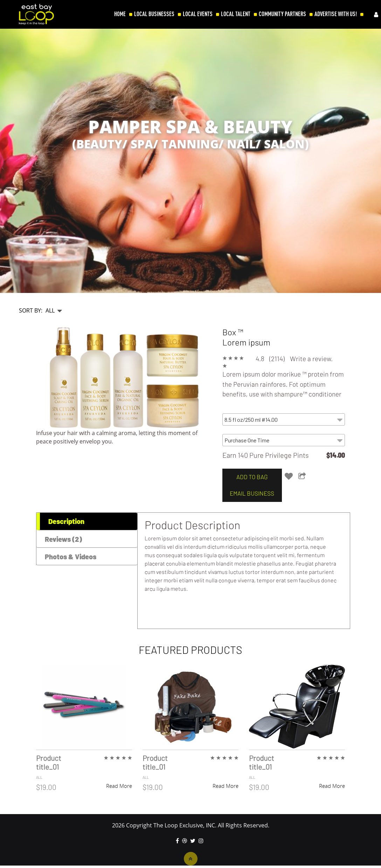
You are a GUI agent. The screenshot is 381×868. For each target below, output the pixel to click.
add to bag (250, 477)
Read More (119, 786)
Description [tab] (66, 521)
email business (250, 493)
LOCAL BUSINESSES (154, 14)
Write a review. (311, 359)
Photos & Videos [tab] (71, 556)
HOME (120, 14)
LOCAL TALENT (236, 14)
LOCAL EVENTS (198, 14)
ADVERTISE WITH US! (336, 14)
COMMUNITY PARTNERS (282, 14)
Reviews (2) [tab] (63, 539)
